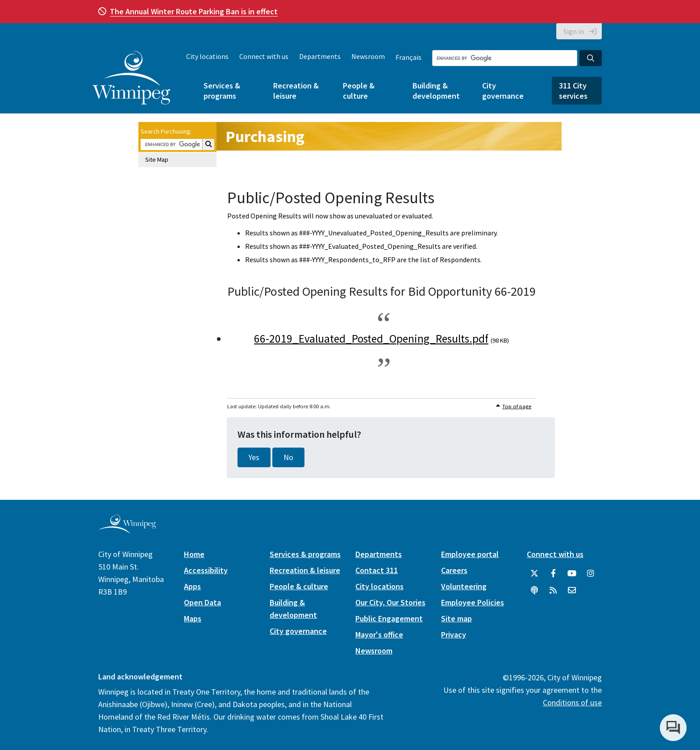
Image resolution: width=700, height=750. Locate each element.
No (288, 457)
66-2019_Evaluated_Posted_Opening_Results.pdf (371, 339)
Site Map (157, 159)
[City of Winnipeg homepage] (127, 530)
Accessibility (206, 570)
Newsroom (368, 56)
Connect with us (264, 56)
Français (408, 57)
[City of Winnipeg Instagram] (591, 574)
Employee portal (470, 554)
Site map (456, 618)
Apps (192, 586)
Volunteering (464, 586)
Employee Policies (473, 602)
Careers (454, 570)
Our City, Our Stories (390, 602)
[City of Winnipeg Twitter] (534, 574)
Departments (320, 56)
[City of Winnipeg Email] (572, 591)
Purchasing (265, 136)
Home (194, 554)
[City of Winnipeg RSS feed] (553, 591)
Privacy (454, 635)
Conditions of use (572, 702)
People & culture (359, 91)
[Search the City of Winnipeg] (505, 58)
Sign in (574, 31)
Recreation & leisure (296, 91)
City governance (503, 91)
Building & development (436, 91)
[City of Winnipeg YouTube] (572, 574)
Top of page (517, 406)
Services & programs (222, 91)
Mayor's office (379, 635)
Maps (193, 618)
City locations (207, 56)
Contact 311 (377, 570)
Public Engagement (389, 618)
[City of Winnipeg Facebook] (553, 574)
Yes (254, 457)
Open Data (202, 602)
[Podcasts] (534, 591)
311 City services (573, 91)
